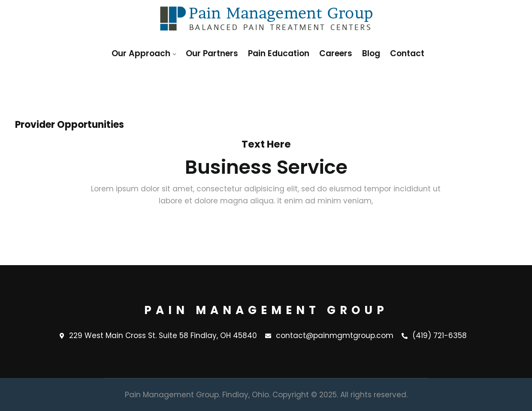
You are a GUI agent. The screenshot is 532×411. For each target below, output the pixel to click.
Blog (371, 53)
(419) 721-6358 (434, 336)
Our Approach (141, 53)
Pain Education (279, 53)
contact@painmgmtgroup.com (329, 336)
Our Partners (212, 53)
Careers (336, 53)
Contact (407, 53)
